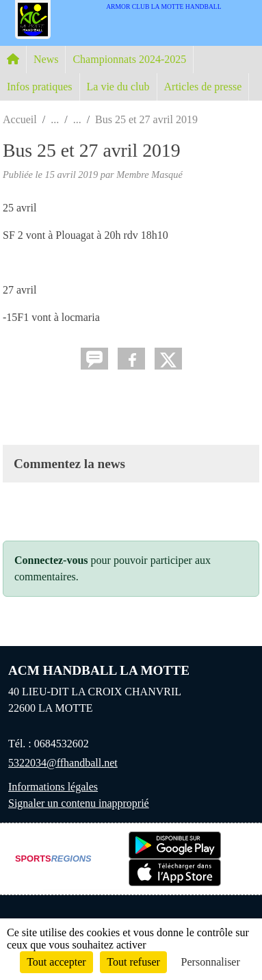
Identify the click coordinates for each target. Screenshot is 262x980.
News (46, 59)
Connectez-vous (51, 560)
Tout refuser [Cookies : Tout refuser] (133, 962)
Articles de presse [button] (203, 87)
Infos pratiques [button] (40, 87)
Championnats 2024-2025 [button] (129, 59)
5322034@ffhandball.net (63, 763)
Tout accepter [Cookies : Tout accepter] (56, 962)
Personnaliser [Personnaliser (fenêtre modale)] (211, 962)
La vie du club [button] (118, 87)
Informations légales (53, 787)
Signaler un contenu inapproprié (79, 803)
